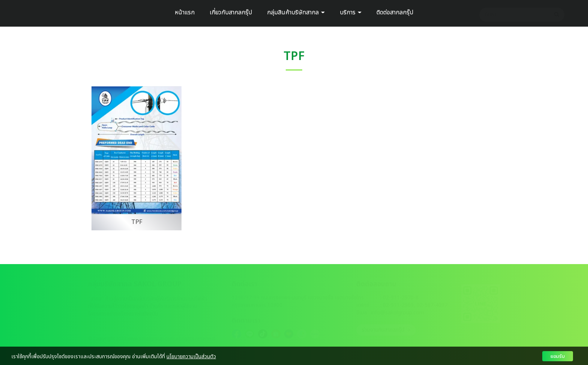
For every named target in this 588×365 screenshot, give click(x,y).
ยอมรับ (558, 356)
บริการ (351, 12)
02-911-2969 (398, 305)
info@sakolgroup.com (397, 313)
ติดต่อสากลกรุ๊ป (395, 12)
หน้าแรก (185, 12)
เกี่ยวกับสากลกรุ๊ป (231, 12)
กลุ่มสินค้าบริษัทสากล (296, 12)
